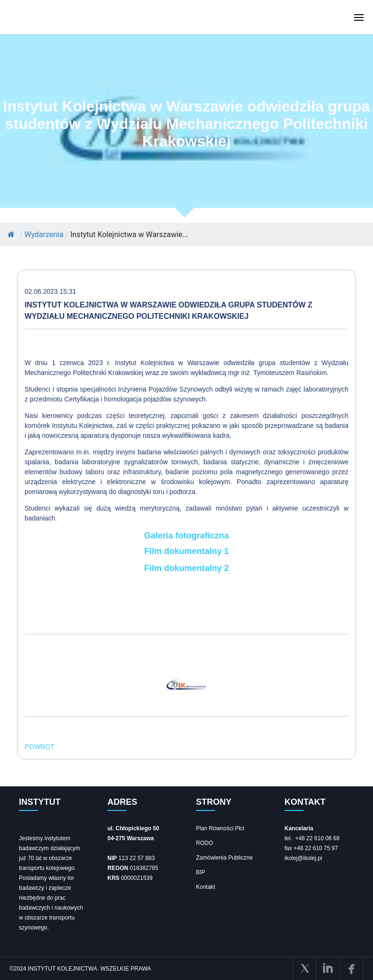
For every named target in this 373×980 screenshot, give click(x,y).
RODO (205, 843)
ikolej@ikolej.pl (304, 858)
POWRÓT (39, 747)
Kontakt (206, 887)
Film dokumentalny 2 (186, 568)
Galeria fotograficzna (186, 536)
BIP (201, 872)
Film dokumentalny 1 (186, 551)
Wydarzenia (44, 234)
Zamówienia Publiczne (225, 858)
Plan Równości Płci (220, 828)
